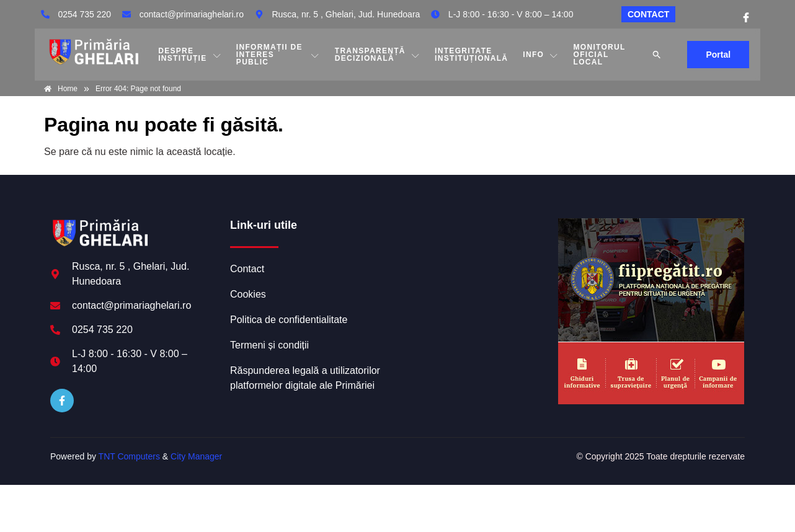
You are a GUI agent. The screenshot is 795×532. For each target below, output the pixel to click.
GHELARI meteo (475, 265)
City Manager (196, 456)
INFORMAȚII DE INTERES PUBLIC (278, 55)
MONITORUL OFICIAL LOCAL (600, 55)
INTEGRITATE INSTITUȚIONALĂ (471, 55)
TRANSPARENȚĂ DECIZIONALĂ (377, 55)
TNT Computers (129, 456)
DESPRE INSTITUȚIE (190, 55)
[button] (657, 55)
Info (540, 55)
